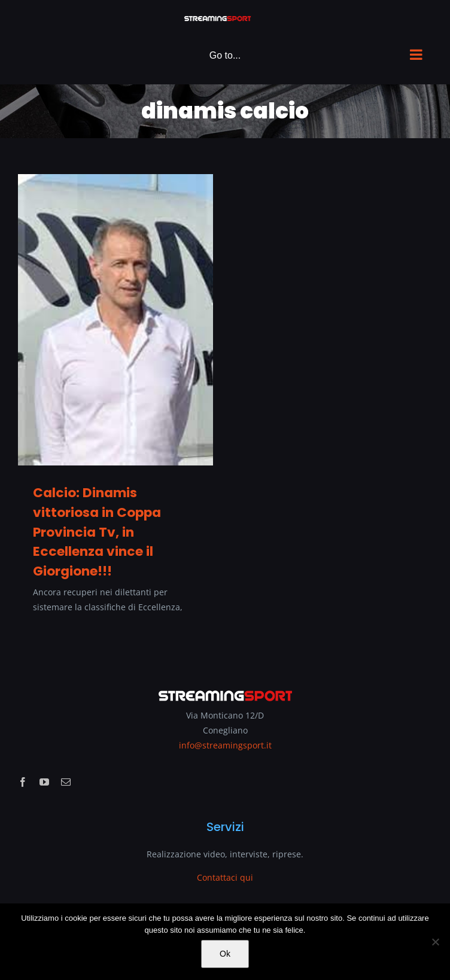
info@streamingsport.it (225, 745)
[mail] (66, 782)
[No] (435, 942)
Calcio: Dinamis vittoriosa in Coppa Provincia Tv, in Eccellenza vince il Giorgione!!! (97, 532)
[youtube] (44, 782)
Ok (225, 954)
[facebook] (23, 782)
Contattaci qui (225, 877)
